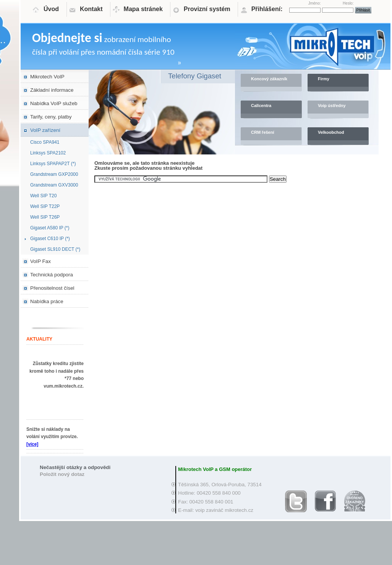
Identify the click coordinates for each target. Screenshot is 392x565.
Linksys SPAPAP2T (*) (53, 164)
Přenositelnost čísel (52, 288)
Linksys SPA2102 (48, 153)
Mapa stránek (143, 9)
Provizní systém (207, 9)
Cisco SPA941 (45, 142)
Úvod (51, 9)
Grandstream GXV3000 (54, 185)
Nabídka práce (47, 301)
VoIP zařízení (45, 130)
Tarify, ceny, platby (51, 117)
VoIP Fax (40, 261)
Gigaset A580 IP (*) (50, 228)
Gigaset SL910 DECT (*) (55, 249)
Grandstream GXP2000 (54, 174)
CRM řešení (263, 132)
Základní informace (52, 90)
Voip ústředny (332, 106)
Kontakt (91, 9)
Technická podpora (52, 275)
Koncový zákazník (269, 79)
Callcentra (261, 106)
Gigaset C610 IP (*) (50, 239)
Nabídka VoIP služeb (54, 103)
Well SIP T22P (45, 206)
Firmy (324, 79)
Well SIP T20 (43, 196)
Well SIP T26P (45, 217)
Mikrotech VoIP (47, 77)
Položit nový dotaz (62, 474)
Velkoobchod (331, 132)
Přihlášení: (267, 9)
